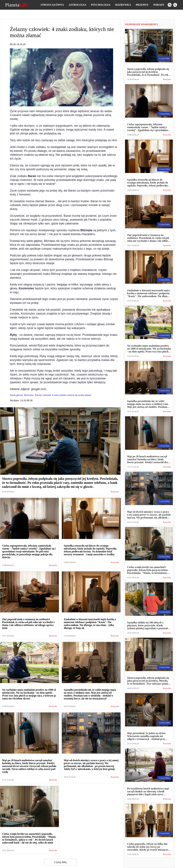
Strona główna (52, 5)
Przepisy (142, 5)
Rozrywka (123, 5)
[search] (175, 5)
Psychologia (101, 5)
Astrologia (77, 5)
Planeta (16, 5)
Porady (159, 5)
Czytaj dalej (60, 862)
